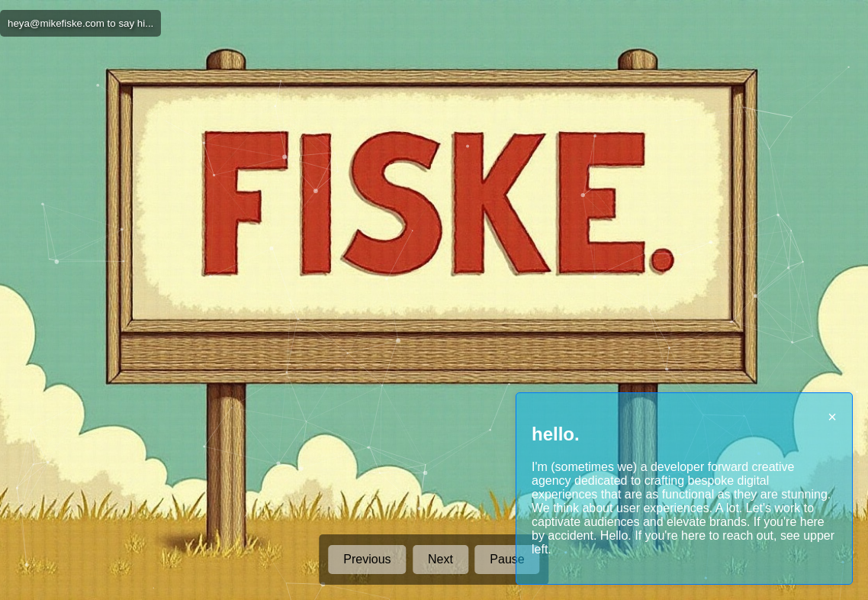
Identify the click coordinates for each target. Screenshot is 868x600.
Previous (367, 559)
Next (440, 559)
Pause (507, 559)
